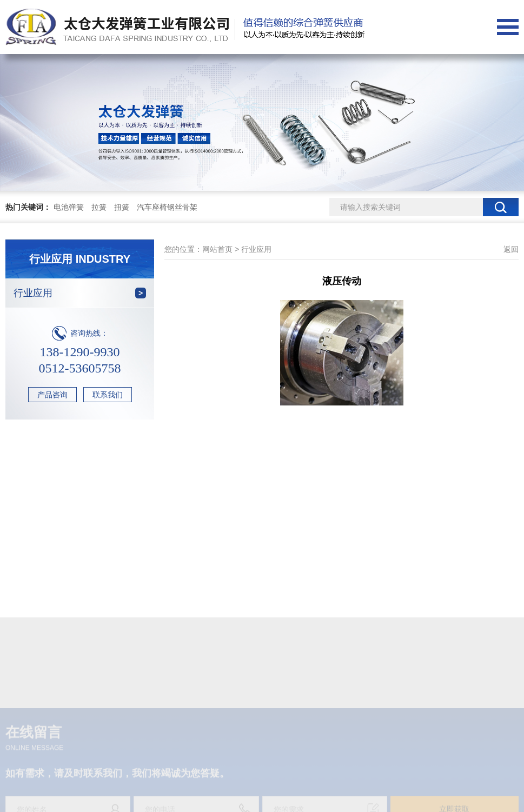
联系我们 (108, 395)
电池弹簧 (69, 207)
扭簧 (122, 207)
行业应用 (80, 293)
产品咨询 (52, 395)
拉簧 (99, 207)
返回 (511, 249)
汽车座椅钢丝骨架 (167, 207)
